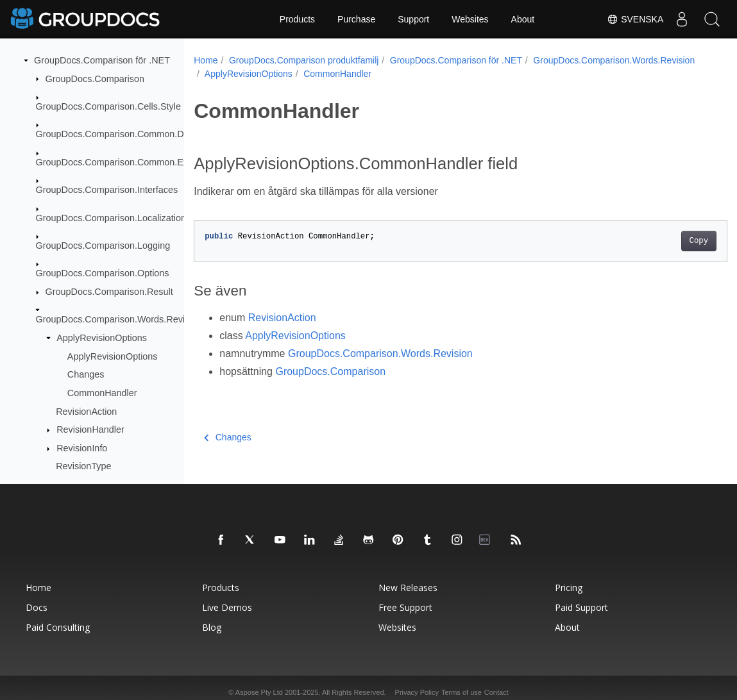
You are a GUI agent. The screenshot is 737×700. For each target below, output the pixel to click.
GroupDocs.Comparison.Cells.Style (108, 106)
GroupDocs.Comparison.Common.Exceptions (129, 162)
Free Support (405, 607)
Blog (212, 627)
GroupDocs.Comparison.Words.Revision (119, 319)
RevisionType (83, 466)
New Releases (408, 587)
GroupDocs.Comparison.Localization (111, 218)
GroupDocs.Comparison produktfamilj (304, 60)
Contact (496, 692)
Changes (86, 374)
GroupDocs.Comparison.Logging (103, 246)
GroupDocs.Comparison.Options (103, 273)
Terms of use (462, 692)
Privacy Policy (417, 692)
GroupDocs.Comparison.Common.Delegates (128, 134)
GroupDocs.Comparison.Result (109, 292)
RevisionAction (86, 412)
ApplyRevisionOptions (102, 338)
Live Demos (227, 607)
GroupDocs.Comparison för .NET (102, 60)
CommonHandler (102, 393)
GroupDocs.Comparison (95, 79)
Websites (470, 19)
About (523, 19)
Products (297, 19)
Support (413, 19)
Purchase (356, 19)
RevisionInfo (82, 448)
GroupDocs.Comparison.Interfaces (107, 190)
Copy (662, 241)
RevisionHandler (90, 429)
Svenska (632, 19)
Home (206, 60)
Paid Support (581, 607)
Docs (37, 607)
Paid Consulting (58, 627)
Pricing (569, 587)
